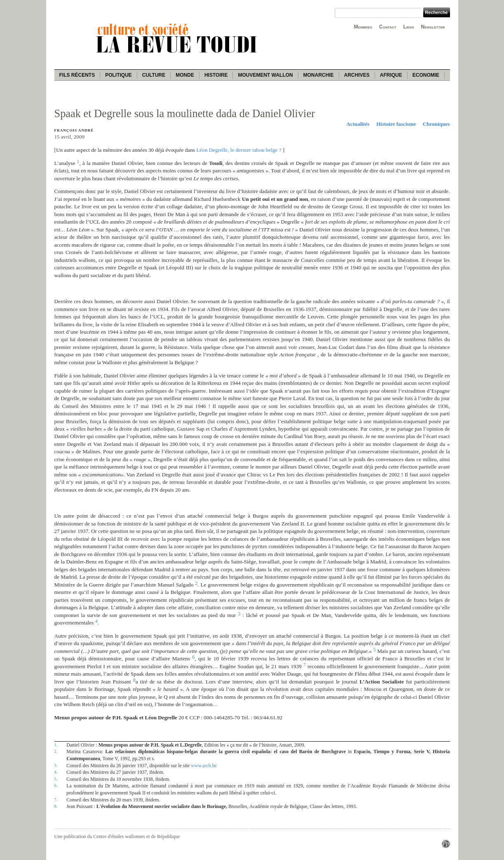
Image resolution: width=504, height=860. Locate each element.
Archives (357, 75)
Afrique (391, 75)
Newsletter (433, 27)
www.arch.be (204, 766)
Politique (118, 75)
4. (56, 772)
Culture (154, 75)
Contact (388, 27)
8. (56, 806)
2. (56, 751)
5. (56, 779)
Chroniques (436, 124)
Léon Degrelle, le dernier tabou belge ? (239, 150)
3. (56, 765)
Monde (185, 75)
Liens (408, 27)
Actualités (358, 124)
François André (74, 130)
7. (56, 799)
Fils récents (77, 75)
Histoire (216, 75)
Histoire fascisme (396, 124)
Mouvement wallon (265, 75)
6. (56, 785)
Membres (363, 27)
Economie (426, 75)
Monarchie (319, 75)
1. (56, 745)
